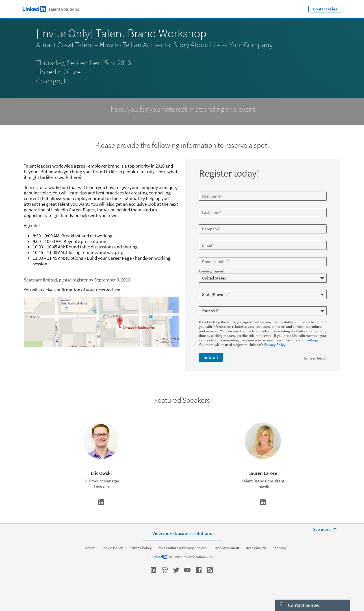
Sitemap (279, 562)
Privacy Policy (275, 345)
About (90, 562)
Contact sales (325, 9)
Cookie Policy (112, 562)
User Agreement (226, 562)
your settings (309, 340)
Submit (211, 357)
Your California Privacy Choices (182, 562)
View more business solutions (182, 547)
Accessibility (256, 562)
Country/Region (212, 271)
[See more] (326, 543)
